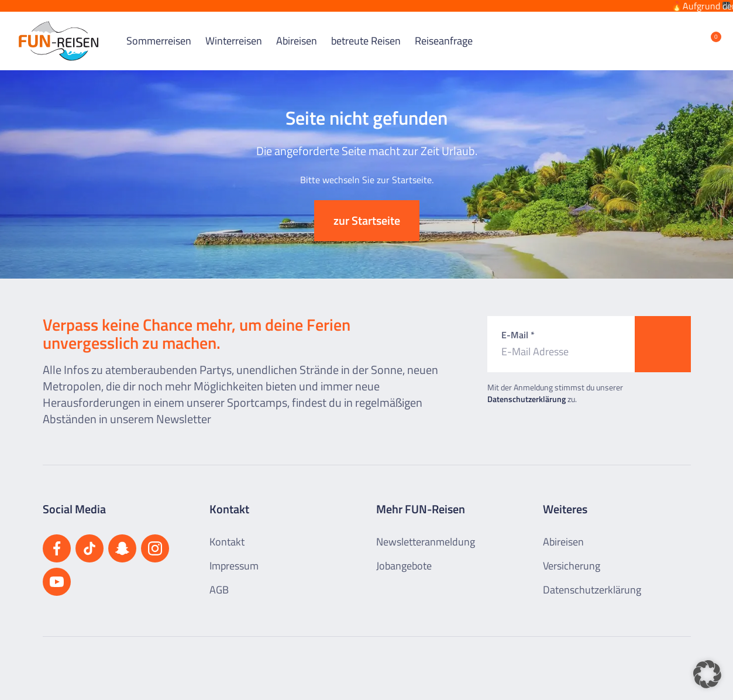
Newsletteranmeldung (426, 532)
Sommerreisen (159, 32)
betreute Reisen (366, 32)
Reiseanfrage (444, 32)
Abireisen (297, 32)
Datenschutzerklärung (526, 390)
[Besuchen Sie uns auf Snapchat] (122, 539)
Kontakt (227, 532)
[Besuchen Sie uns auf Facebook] (57, 539)
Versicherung (572, 556)
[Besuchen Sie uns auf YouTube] (57, 572)
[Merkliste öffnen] (707, 32)
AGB (219, 580)
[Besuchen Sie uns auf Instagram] (155, 539)
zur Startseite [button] (367, 211)
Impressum (234, 556)
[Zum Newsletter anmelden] (663, 335)
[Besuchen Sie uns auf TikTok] (90, 539)
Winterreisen (234, 32)
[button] (707, 674)
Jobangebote (404, 556)
